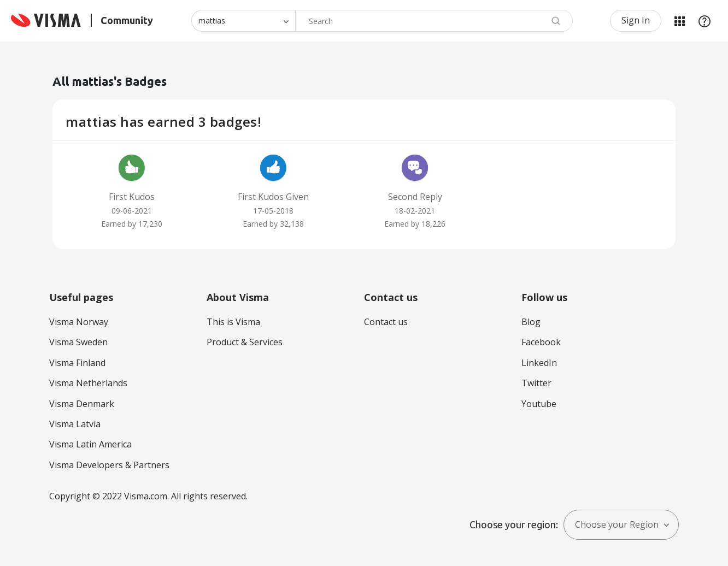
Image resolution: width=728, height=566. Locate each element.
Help (704, 21)
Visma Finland (77, 363)
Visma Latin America (90, 444)
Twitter (536, 383)
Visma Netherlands (88, 383)
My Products (679, 21)
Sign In (636, 20)
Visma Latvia (75, 424)
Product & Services (245, 342)
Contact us (386, 322)
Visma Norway (79, 322)
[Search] (434, 21)
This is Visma (233, 322)
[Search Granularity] (243, 21)
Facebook (541, 342)
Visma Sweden (78, 342)
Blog (531, 322)
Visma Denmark (82, 404)
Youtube (539, 404)
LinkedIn (539, 363)
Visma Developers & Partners (109, 465)
